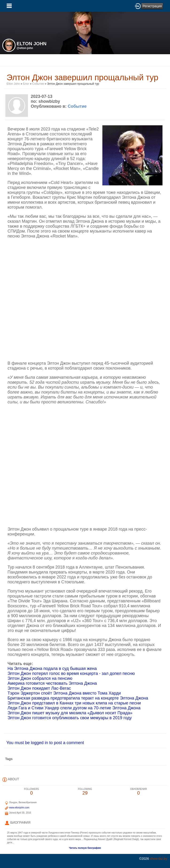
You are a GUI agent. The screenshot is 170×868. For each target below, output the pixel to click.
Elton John (14, 84)
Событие (38, 84)
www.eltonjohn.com (19, 808)
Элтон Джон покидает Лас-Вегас (39, 688)
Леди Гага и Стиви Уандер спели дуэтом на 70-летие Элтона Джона (74, 708)
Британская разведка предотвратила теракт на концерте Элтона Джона (78, 698)
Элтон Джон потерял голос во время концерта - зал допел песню (71, 673)
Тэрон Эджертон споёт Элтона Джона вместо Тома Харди (64, 693)
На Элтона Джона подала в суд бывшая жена (52, 669)
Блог (26, 84)
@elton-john (25, 48)
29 (85, 792)
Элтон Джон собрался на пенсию (40, 678)
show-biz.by (158, 859)
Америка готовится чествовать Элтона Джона (52, 683)
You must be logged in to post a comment (45, 743)
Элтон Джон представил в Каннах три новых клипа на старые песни (74, 703)
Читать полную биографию (85, 848)
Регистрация (152, 6)
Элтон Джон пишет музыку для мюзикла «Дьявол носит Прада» (70, 713)
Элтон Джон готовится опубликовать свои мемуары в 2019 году (70, 718)
